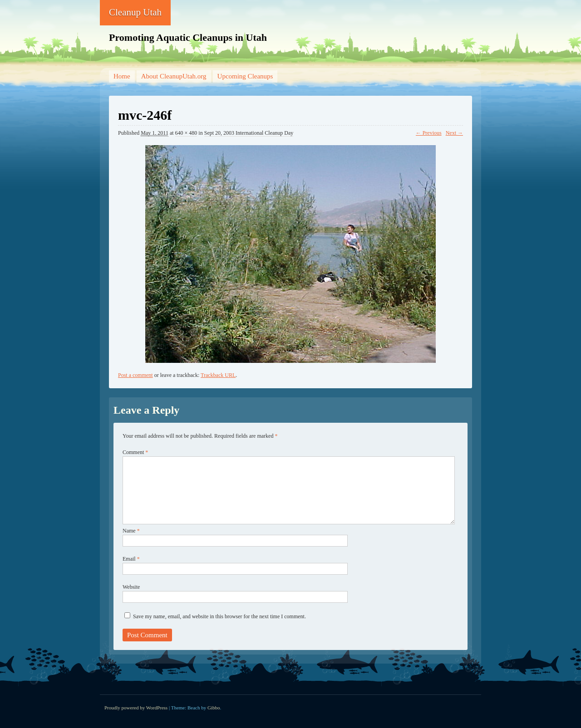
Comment (135, 452)
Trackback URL (218, 375)
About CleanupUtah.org (174, 76)
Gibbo (214, 708)
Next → (454, 133)
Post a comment (135, 375)
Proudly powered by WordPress (136, 708)
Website (131, 587)
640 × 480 (186, 133)
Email (131, 559)
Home (122, 76)
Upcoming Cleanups (245, 76)
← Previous (429, 133)
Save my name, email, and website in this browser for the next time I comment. (219, 616)
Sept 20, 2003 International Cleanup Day (249, 133)
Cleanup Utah (135, 12)
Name (131, 531)
